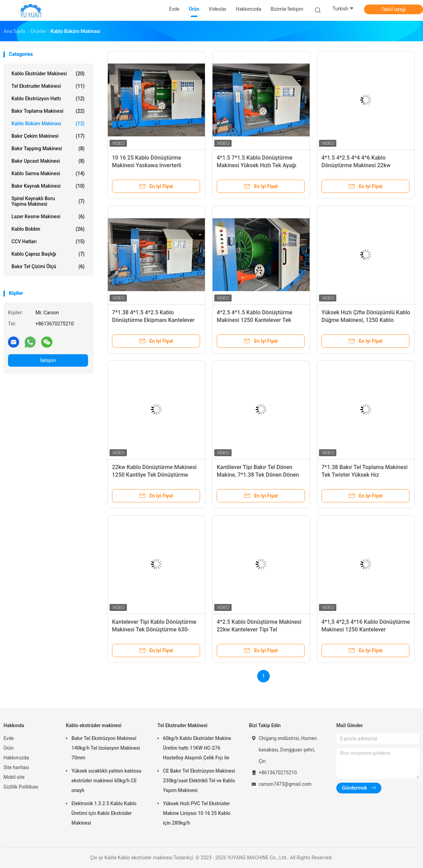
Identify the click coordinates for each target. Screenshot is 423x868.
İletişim (48, 360)
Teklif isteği (393, 9)
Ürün (8, 748)
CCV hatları (48, 241)
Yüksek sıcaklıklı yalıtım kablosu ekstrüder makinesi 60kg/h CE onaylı (106, 781)
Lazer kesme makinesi (48, 216)
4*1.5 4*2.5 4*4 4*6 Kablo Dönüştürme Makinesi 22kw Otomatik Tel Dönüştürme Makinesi (365, 165)
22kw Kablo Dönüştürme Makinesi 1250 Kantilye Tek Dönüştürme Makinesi (154, 475)
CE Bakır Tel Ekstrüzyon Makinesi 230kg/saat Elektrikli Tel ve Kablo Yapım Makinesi (199, 781)
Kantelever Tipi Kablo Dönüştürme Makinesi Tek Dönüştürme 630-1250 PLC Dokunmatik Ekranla (154, 629)
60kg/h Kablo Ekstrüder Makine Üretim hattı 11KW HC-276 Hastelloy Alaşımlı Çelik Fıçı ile (197, 748)
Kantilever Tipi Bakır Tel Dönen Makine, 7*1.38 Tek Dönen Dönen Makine (258, 475)
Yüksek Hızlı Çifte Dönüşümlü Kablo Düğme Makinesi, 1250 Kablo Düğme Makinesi (366, 320)
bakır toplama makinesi (48, 111)
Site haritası (16, 767)
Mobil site (14, 777)
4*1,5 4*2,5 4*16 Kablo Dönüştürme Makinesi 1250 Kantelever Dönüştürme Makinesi (366, 629)
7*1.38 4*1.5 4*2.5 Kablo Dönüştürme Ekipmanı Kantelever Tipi (153, 320)
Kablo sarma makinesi (48, 173)
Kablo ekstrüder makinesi (48, 74)
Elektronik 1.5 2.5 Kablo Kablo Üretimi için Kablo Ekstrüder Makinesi (104, 813)
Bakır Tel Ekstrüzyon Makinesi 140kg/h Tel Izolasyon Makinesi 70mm (106, 748)
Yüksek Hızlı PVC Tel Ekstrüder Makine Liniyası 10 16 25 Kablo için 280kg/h (197, 813)
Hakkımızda (16, 758)
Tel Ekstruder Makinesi (48, 86)
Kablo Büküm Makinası (48, 124)
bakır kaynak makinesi (48, 186)
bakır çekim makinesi (48, 136)
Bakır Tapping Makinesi (48, 148)
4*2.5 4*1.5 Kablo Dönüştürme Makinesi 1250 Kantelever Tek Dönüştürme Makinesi (254, 320)
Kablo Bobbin (48, 229)
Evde (9, 738)
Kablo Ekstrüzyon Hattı (48, 99)
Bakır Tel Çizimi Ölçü (48, 266)
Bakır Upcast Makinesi (48, 161)
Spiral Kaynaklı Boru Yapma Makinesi (48, 201)
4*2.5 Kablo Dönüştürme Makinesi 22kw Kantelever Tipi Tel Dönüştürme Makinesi (259, 629)
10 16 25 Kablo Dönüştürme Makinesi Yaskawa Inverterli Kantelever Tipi (147, 165)
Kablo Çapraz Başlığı (48, 254)
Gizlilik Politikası (21, 787)
